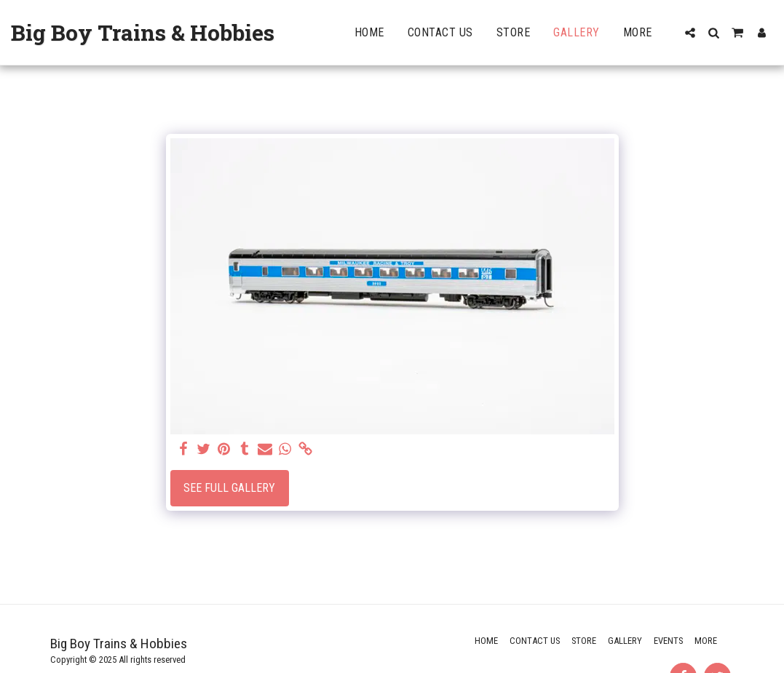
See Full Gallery (229, 488)
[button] (690, 33)
